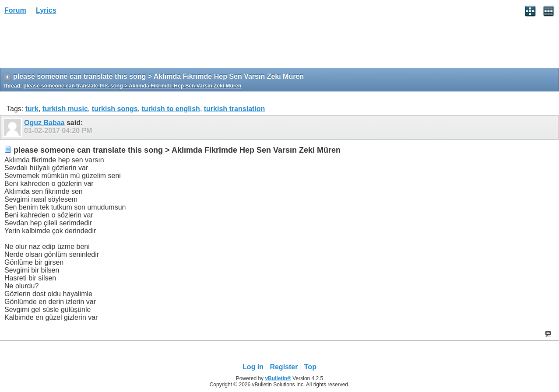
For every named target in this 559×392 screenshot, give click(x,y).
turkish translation (235, 109)
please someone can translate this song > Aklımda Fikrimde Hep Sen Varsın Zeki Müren (132, 86)
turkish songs (115, 109)
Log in (253, 367)
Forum (15, 10)
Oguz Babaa (44, 123)
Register (284, 367)
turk (32, 109)
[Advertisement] (70, 44)
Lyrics (46, 10)
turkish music (65, 109)
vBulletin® (278, 378)
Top (310, 367)
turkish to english (171, 109)
